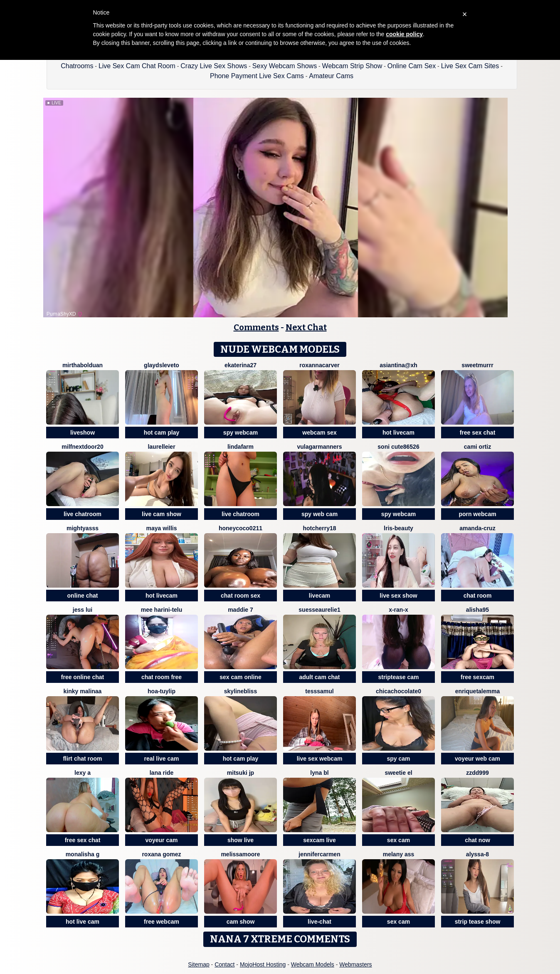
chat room (478, 596)
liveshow (83, 433)
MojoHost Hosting (263, 964)
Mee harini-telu (162, 610)
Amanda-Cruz (477, 528)
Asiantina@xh (398, 365)
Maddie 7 (241, 610)
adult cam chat (319, 677)
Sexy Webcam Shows (285, 66)
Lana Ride (162, 773)
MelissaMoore (240, 854)
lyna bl (319, 773)
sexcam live (319, 840)
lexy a (83, 773)
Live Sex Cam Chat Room (137, 66)
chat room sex (241, 596)
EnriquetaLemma (477, 691)
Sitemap (199, 964)
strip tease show (478, 922)
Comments (256, 327)
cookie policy (404, 34)
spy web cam (319, 514)
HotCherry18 (319, 528)
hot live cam (83, 922)
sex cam (398, 840)
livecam (319, 596)
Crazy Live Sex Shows (214, 66)
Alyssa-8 (477, 854)
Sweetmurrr (477, 365)
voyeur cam (162, 840)
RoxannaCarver (319, 365)
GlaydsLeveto (162, 365)
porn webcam (477, 514)
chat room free (162, 677)
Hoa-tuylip (162, 691)
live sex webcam (320, 759)
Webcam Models (313, 964)
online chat (83, 596)
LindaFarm (241, 447)
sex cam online (240, 677)
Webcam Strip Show (352, 66)
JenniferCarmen (319, 854)
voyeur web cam (477, 759)
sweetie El (398, 773)
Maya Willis (162, 528)
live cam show (162, 514)
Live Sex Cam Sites (470, 66)
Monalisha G (83, 854)
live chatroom (83, 514)
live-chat (319, 922)
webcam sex (319, 433)
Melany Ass (399, 854)
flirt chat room (82, 759)
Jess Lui (83, 610)
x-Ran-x (398, 610)
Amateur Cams (331, 76)
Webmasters (355, 964)
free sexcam (477, 677)
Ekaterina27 (241, 365)
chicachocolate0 (398, 691)
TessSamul (319, 691)
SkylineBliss (241, 691)
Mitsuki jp (241, 773)
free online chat (83, 677)
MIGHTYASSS (83, 528)
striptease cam (398, 677)
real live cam (161, 759)
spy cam (398, 759)
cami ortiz (477, 447)
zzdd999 (477, 773)
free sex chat (478, 433)
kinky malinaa (83, 691)
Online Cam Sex (412, 66)
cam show (241, 922)
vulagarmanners (319, 447)
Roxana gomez (161, 854)
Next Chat (306, 327)
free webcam (162, 922)
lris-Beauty (398, 528)
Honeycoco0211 (241, 528)
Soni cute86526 (398, 447)
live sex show (398, 596)
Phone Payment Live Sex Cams (257, 76)
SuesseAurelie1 (319, 610)
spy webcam (241, 433)
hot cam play (162, 433)
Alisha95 (477, 610)
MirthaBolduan (83, 365)
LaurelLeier (161, 447)
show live (241, 840)
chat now (477, 840)
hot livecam (398, 433)
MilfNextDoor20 (82, 447)
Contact (224, 964)
